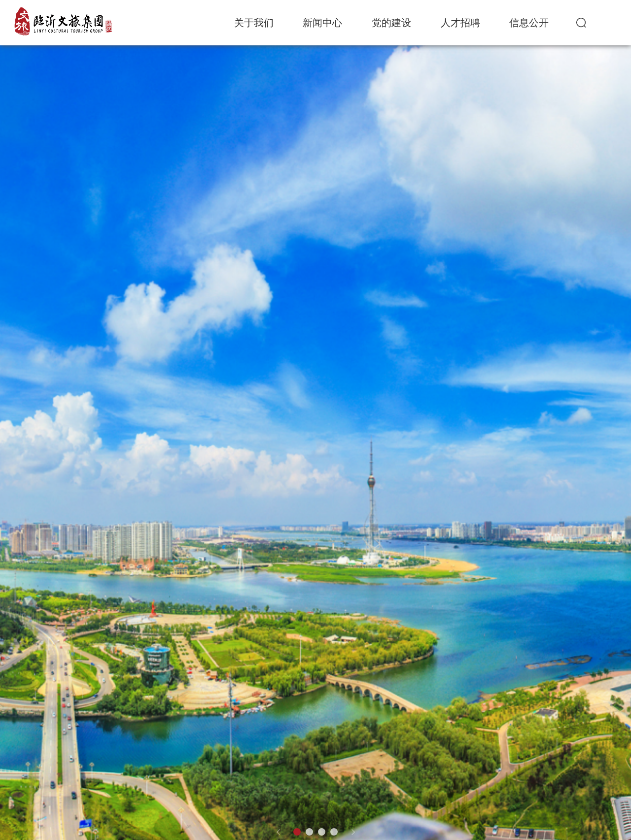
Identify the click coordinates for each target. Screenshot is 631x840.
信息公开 (529, 23)
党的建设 (391, 23)
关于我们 (254, 23)
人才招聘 (460, 23)
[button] (278, 832)
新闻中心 (322, 23)
